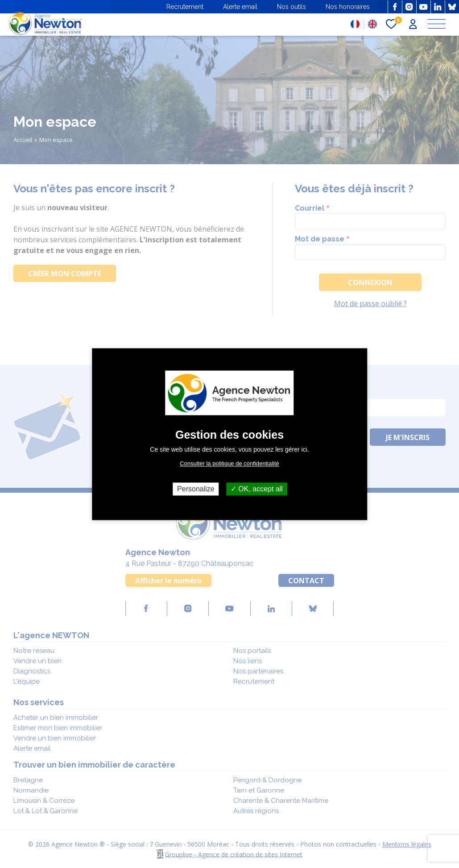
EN (372, 24)
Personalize (196, 489)
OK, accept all (257, 489)
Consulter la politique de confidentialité (229, 463)
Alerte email (240, 7)
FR (355, 24)
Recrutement (185, 7)
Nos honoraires (348, 7)
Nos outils (292, 7)
